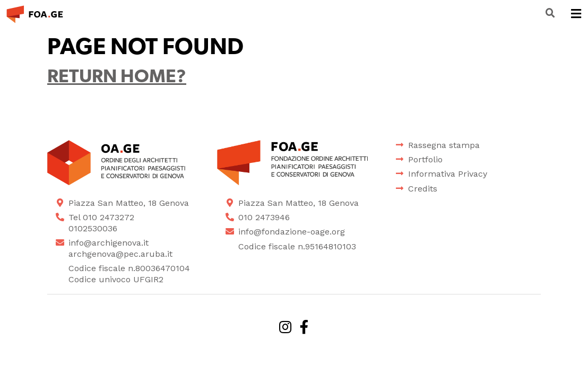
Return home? (117, 78)
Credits (423, 189)
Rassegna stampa (444, 145)
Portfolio (425, 159)
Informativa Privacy (448, 174)
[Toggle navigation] (576, 15)
